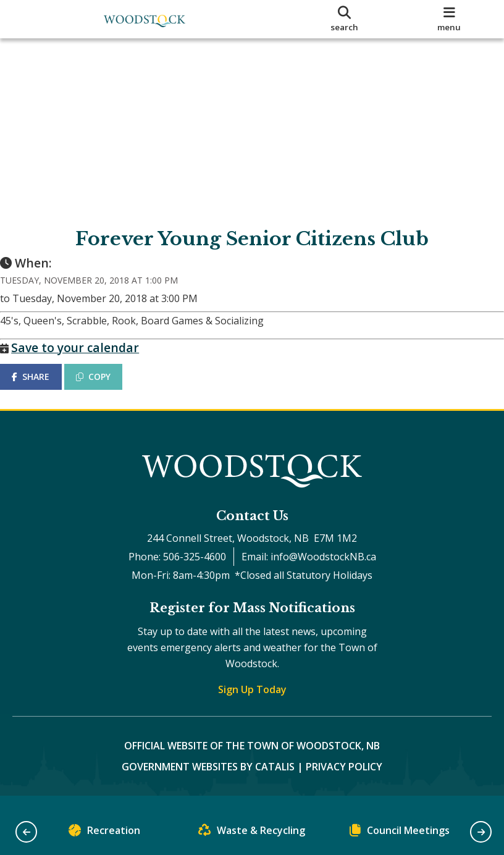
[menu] (449, 19)
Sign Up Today (252, 701)
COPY (106, 389)
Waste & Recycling (252, 833)
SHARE (43, 389)
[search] (344, 19)
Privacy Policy (344, 778)
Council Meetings (400, 833)
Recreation (104, 833)
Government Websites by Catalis (208, 778)
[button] (26, 832)
